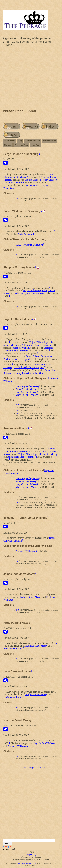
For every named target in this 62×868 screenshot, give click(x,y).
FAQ (20, 141)
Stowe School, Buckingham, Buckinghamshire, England (29, 358)
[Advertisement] (31, 79)
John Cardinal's (23, 864)
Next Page (36, 145)
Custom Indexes (32, 141)
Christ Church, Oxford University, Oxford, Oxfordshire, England (29, 366)
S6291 (19, 413)
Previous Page (21, 145)
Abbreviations (49, 141)
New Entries (9, 141)
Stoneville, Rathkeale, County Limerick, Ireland (29, 372)
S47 (18, 198)
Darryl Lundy (31, 854)
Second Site (32, 864)
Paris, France (24, 234)
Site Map (8, 145)
